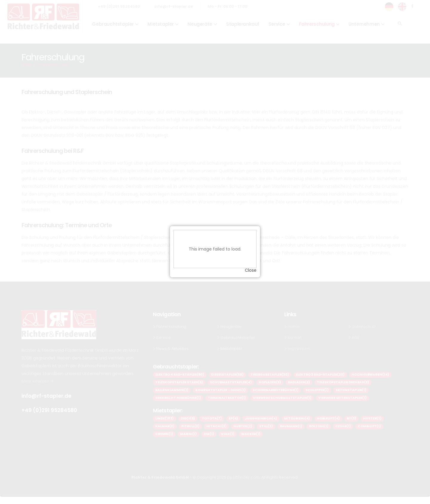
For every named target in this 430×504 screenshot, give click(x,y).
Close (251, 267)
